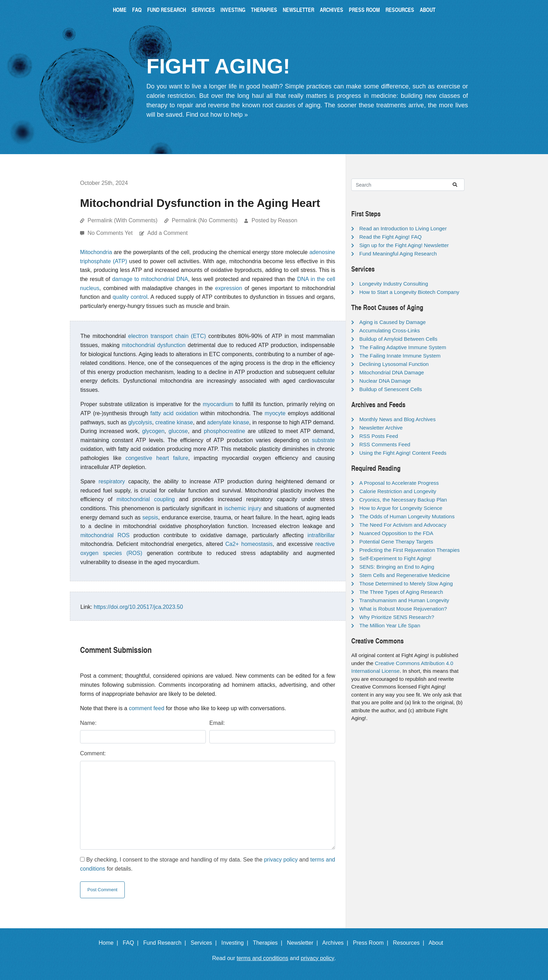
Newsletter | (304, 943)
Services (203, 10)
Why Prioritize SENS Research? (397, 617)
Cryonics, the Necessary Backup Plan (403, 500)
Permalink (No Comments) (204, 220)
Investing (233, 10)
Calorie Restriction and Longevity (398, 491)
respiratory (112, 481)
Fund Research (167, 10)
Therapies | (269, 943)
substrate (323, 440)
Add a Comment (167, 233)
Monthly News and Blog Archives (397, 419)
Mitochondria (96, 252)
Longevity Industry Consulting (394, 284)
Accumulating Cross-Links (390, 330)
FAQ (137, 10)
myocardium (218, 404)
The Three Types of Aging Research (401, 592)
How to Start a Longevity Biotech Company (409, 292)
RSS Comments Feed (385, 444)
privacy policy (281, 860)
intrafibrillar (321, 535)
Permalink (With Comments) (122, 220)
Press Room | (372, 943)
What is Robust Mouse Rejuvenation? (403, 609)
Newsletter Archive (381, 428)
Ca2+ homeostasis (249, 544)
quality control (130, 297)
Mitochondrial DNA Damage (392, 372)
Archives (331, 10)
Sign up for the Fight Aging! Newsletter (404, 245)
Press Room (364, 10)
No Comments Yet (111, 233)
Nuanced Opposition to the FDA (396, 533)
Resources (400, 10)
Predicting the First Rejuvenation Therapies (409, 550)
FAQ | (132, 943)
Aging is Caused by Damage (392, 322)
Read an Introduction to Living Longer (403, 228)
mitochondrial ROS (105, 535)
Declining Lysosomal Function (394, 364)
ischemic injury (243, 508)
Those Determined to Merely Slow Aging (406, 583)
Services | (205, 943)
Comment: (93, 753)
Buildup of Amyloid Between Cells (398, 339)
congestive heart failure (157, 458)
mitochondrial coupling (146, 499)
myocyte (275, 413)
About (428, 10)
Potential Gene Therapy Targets (396, 542)
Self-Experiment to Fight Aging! (395, 558)
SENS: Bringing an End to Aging (397, 567)
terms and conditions (262, 958)
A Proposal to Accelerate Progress (399, 483)
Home (120, 10)
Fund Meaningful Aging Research (398, 254)
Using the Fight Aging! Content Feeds (403, 453)
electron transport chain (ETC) (167, 336)
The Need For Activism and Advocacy (403, 525)
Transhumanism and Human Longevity (404, 600)
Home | (110, 943)
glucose (178, 431)
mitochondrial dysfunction (153, 345)
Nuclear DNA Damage (385, 381)
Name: (88, 723)
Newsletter (298, 10)
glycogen (153, 431)
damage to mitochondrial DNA (150, 279)
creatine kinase (174, 422)
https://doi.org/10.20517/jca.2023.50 (138, 607)
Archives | (337, 943)
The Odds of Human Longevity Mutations (407, 516)
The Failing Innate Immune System (400, 356)
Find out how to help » (217, 115)
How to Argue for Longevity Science (401, 508)
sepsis (150, 517)
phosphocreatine (224, 431)
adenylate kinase (228, 422)
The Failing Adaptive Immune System (403, 347)
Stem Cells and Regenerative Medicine (405, 575)
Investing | (236, 943)
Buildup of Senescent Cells (391, 389)
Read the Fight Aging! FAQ (390, 237)
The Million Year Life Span (390, 625)
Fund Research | (166, 943)
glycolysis (140, 422)
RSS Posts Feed (379, 436)
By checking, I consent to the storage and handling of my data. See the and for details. (208, 864)
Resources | (410, 943)
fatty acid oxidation (174, 413)
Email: (217, 723)
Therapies (264, 10)
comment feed (147, 708)
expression (229, 288)
